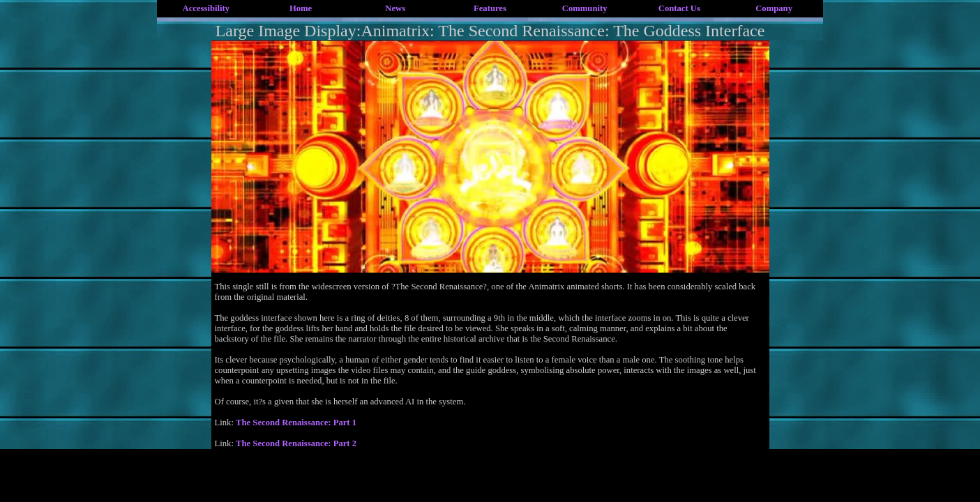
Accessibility (206, 8)
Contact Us (679, 8)
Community (585, 8)
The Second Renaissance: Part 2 (296, 443)
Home (301, 8)
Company (774, 8)
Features (490, 8)
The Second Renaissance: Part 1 (296, 423)
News (395, 8)
